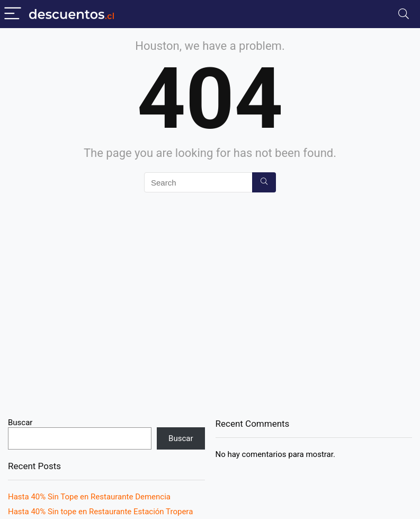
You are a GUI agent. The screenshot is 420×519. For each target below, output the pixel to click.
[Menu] (13, 14)
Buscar (20, 423)
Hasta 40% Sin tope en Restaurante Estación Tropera (100, 512)
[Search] (404, 14)
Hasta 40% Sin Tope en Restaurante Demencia (89, 497)
